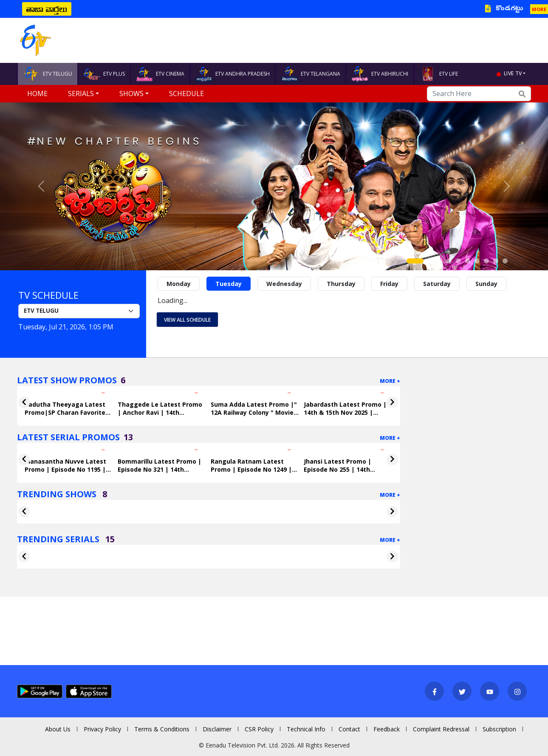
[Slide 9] (496, 261)
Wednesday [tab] (284, 284)
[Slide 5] (458, 261)
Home (37, 93)
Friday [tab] (389, 284)
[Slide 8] (486, 261)
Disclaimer (217, 729)
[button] (41, 186)
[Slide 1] (415, 261)
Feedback (387, 729)
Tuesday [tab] (229, 284)
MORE (539, 9)
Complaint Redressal (441, 729)
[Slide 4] (449, 261)
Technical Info (306, 729)
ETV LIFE (439, 74)
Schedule (186, 93)
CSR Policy (259, 729)
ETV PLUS (104, 74)
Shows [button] (131, 93)
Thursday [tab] (341, 284)
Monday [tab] (179, 284)
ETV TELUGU (48, 74)
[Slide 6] (468, 261)
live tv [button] (513, 73)
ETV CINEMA (160, 74)
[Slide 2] (430, 261)
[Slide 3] (440, 261)
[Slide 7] (477, 261)
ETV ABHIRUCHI (380, 74)
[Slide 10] (505, 261)
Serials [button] (81, 93)
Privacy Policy (102, 729)
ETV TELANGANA (311, 74)
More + (390, 381)
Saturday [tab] (437, 284)
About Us (58, 729)
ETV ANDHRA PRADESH (233, 74)
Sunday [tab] (486, 284)
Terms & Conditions (162, 729)
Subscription (499, 729)
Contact (349, 729)
